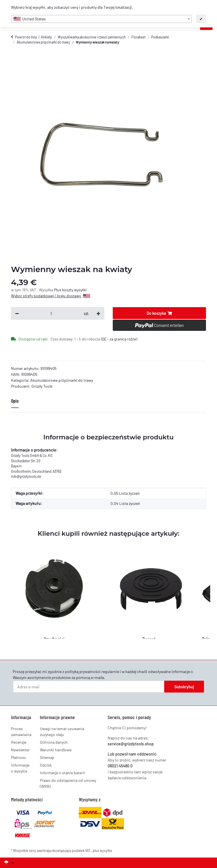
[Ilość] (51, 313)
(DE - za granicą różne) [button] (119, 339)
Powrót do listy (26, 37)
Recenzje (19, 742)
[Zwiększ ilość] (98, 313)
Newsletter (20, 750)
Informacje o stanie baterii (62, 773)
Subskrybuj (184, 687)
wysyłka (106, 850)
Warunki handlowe (56, 750)
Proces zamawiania (21, 732)
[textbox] (101, 19)
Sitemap (47, 757)
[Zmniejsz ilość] (17, 313)
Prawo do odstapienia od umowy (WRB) (68, 783)
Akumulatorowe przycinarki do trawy (62, 380)
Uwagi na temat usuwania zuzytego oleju (62, 732)
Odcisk (46, 765)
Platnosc (19, 757)
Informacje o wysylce (20, 768)
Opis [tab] (15, 401)
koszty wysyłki (74, 290)
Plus (58, 290)
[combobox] (101, 19)
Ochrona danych (54, 742)
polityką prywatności (83, 671)
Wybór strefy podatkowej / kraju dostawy (51, 296)
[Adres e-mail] (89, 687)
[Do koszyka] (159, 313)
